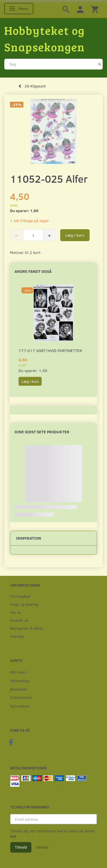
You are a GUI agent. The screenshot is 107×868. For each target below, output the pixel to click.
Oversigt (17, 636)
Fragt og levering (24, 604)
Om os (16, 612)
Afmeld (42, 847)
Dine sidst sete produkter (42, 432)
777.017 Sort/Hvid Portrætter (50, 350)
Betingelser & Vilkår (27, 628)
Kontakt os (19, 620)
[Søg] (100, 64)
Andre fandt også (33, 271)
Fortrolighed (20, 596)
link (13, 836)
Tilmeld (21, 847)
